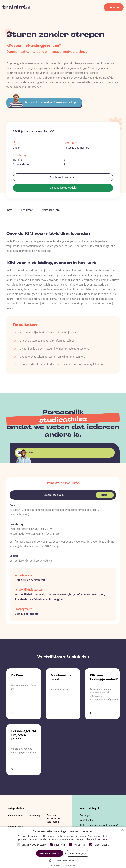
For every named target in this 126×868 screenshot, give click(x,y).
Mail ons (25, 453)
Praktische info (51, 210)
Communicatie (16, 815)
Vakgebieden (87, 820)
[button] (63, 860)
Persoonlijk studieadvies (63, 188)
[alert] (63, 847)
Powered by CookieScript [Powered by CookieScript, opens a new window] (63, 865)
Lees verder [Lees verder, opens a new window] (103, 839)
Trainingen (86, 815)
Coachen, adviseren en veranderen (54, 819)
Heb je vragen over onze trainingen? (99, 825)
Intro (9, 210)
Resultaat (27, 210)
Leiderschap (34, 815)
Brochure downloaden (63, 177)
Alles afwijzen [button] (78, 853)
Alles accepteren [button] (50, 853)
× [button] (122, 830)
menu (114, 7)
